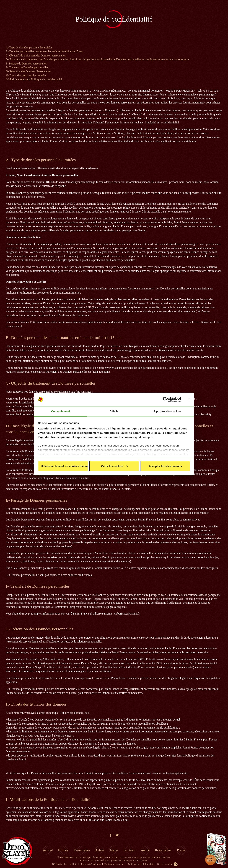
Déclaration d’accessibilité (64, 864)
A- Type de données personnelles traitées (29, 47)
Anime (145, 850)
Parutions (129, 850)
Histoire (63, 850)
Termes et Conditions (91, 864)
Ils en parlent (163, 850)
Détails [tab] (114, 411)
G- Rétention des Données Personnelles (28, 71)
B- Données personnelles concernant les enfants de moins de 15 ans (44, 51)
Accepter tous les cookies (165, 466)
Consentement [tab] (60, 411)
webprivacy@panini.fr (127, 614)
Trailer (114, 850)
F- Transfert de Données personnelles (27, 67)
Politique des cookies (114, 864)
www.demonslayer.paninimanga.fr (197, 94)
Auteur (100, 850)
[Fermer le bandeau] (189, 400)
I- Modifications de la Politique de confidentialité (34, 79)
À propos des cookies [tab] (167, 411)
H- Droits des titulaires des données (26, 75)
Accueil (48, 850)
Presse (181, 850)
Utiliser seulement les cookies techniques (65, 466)
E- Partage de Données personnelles (26, 64)
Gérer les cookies (114, 466)
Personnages (82, 850)
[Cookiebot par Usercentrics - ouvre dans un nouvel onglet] (166, 400)
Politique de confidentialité (141, 864)
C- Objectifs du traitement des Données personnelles (36, 55)
